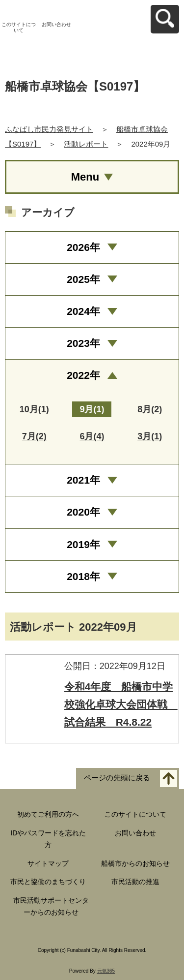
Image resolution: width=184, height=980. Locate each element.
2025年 (83, 279)
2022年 (83, 375)
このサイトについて (19, 27)
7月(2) (34, 436)
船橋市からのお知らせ (135, 863)
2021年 (83, 480)
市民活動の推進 (135, 882)
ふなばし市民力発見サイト (49, 129)
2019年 (83, 544)
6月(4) (92, 436)
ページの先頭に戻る (117, 778)
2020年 (83, 512)
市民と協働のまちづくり (48, 882)
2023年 (83, 343)
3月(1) (150, 436)
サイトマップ (48, 863)
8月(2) (150, 409)
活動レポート (86, 144)
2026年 (83, 247)
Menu (85, 177)
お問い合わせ (56, 24)
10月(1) (34, 409)
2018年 (83, 576)
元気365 (106, 971)
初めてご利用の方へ (48, 814)
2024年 (83, 311)
